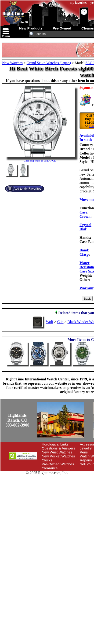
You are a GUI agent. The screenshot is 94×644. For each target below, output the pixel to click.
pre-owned (62, 28)
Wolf (50, 322)
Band (84, 250)
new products (31, 28)
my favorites (78, 3)
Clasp (84, 254)
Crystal (85, 225)
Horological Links (55, 444)
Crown (85, 216)
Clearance (50, 468)
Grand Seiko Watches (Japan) (49, 63)
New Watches (12, 63)
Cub (60, 322)
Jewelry (86, 448)
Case (83, 212)
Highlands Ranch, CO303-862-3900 (18, 420)
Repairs (86, 460)
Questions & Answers (59, 448)
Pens (84, 452)
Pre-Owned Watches (58, 464)
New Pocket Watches (58, 456)
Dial (83, 229)
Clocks (47, 460)
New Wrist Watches (57, 452)
